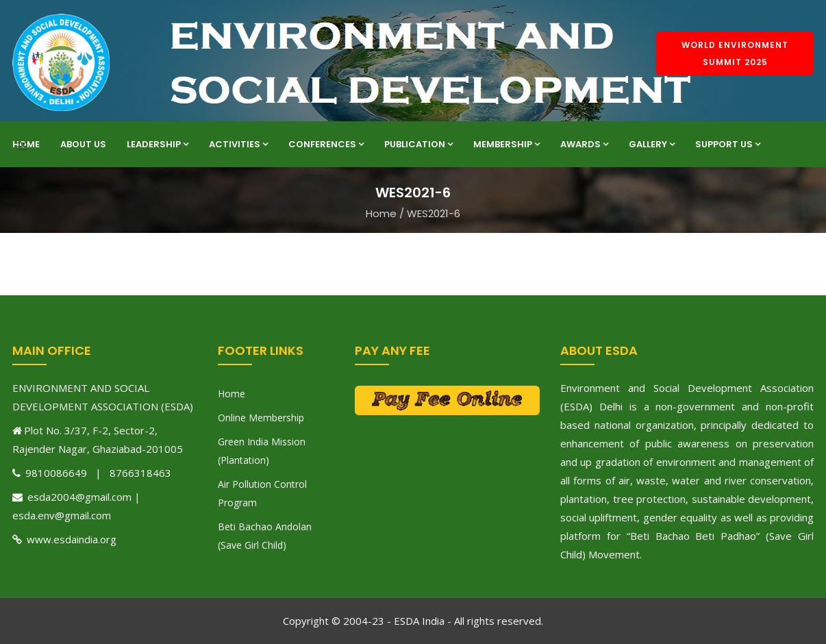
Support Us (728, 144)
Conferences (326, 144)
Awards (584, 144)
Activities (238, 144)
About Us (83, 144)
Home (26, 144)
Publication (418, 144)
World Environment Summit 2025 (735, 53)
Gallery (652, 144)
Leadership (158, 144)
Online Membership (261, 418)
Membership (506, 144)
